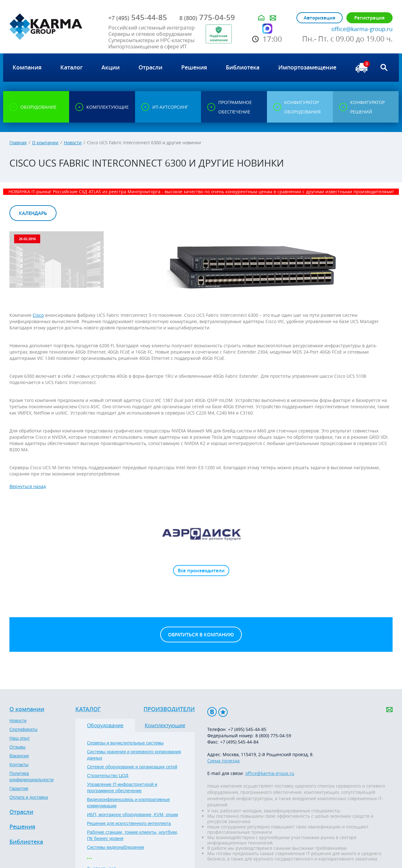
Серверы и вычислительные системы (125, 743)
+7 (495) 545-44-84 (239, 742)
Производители (169, 709)
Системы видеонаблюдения (116, 847)
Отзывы (17, 747)
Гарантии (19, 788)
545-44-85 (138, 17)
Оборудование (105, 725)
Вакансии (19, 756)
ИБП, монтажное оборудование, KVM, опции (133, 815)
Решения (22, 827)
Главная (18, 143)
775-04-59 (207, 17)
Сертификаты (23, 729)
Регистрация (369, 18)
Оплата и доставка (29, 797)
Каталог (88, 709)
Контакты (19, 765)
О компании (45, 143)
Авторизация (320, 18)
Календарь (33, 213)
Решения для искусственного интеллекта (129, 823)
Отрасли (21, 812)
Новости (73, 143)
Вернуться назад (28, 486)
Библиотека (26, 842)
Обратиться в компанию (201, 635)
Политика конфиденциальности (32, 777)
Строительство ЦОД (108, 776)
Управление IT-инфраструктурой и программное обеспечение (122, 788)
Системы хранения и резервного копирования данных (134, 755)
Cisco (38, 315)
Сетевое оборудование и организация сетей (132, 767)
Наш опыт (20, 738)
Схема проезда (223, 761)
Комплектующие (165, 725)
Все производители (201, 571)
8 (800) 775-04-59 (273, 736)
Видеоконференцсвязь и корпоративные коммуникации (128, 803)
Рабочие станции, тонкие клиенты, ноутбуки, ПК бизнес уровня (133, 835)
